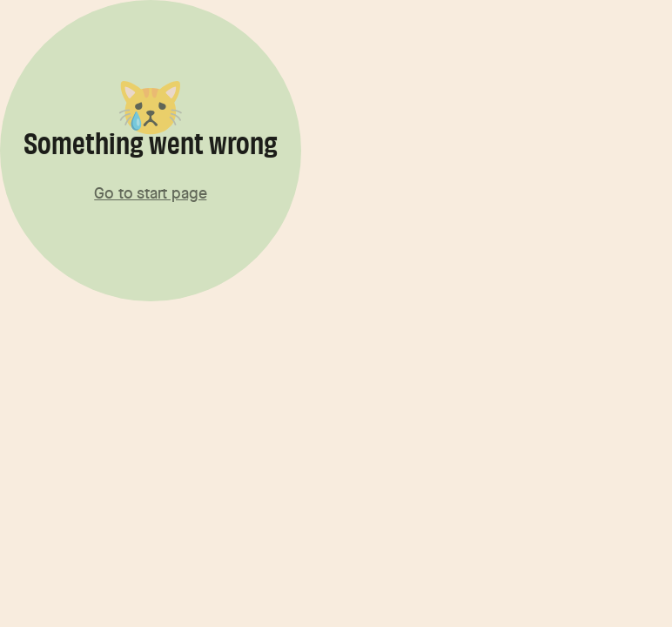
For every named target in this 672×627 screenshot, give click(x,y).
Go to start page (150, 193)
